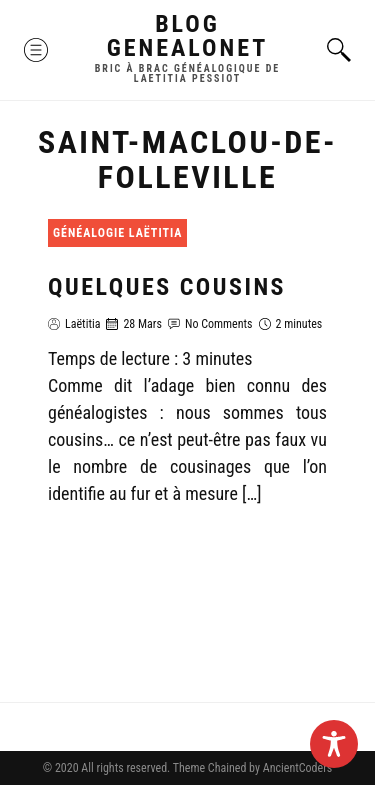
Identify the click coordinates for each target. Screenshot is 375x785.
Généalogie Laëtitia (117, 233)
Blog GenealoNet (188, 36)
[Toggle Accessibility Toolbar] (334, 744)
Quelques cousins (167, 287)
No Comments (219, 324)
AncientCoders (296, 768)
